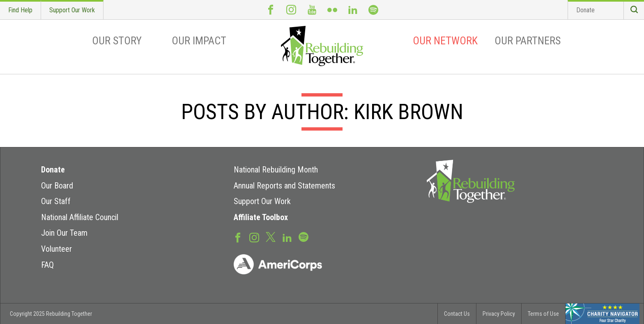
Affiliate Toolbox (261, 217)
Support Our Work (72, 10)
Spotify (373, 10)
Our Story (117, 41)
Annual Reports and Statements (284, 186)
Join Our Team (64, 233)
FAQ (47, 265)
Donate (585, 10)
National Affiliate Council (80, 217)
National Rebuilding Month (276, 170)
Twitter (271, 237)
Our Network (445, 41)
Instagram (291, 10)
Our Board (57, 186)
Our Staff (56, 201)
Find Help (20, 10)
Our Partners (528, 41)
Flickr (332, 10)
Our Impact (199, 41)
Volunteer (56, 249)
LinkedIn (353, 10)
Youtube (312, 10)
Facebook (271, 10)
